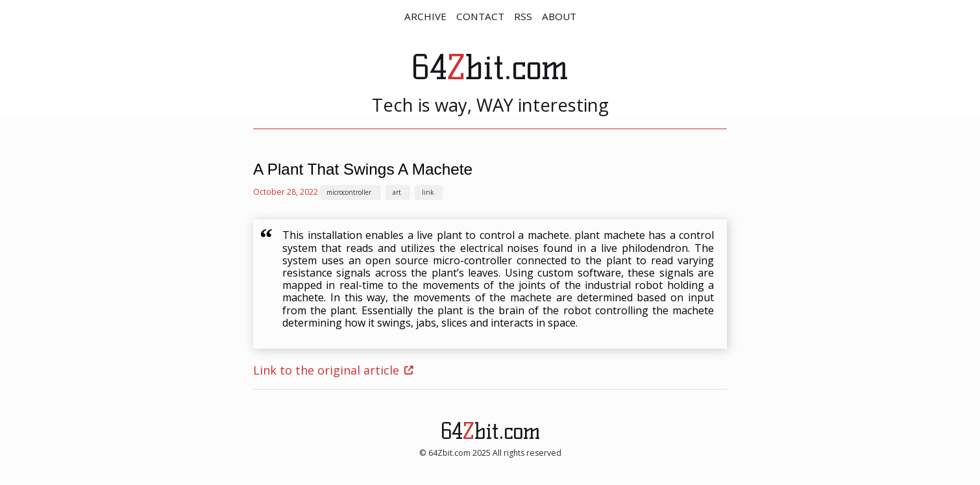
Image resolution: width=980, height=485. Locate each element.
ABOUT (559, 16)
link (428, 192)
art (397, 192)
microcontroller (349, 192)
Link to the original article (326, 370)
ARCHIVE (425, 16)
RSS (523, 16)
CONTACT (480, 16)
